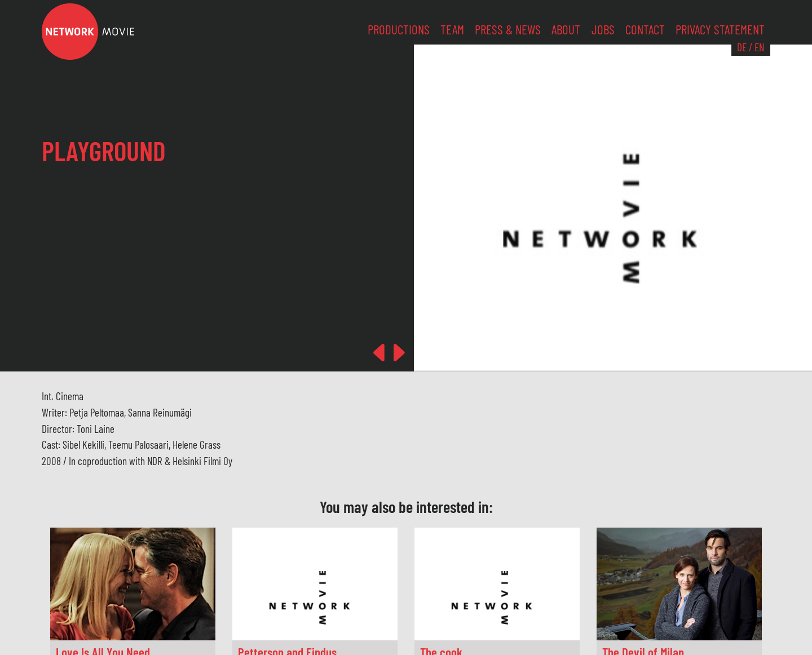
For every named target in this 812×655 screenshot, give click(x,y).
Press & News (508, 29)
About (566, 29)
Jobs (603, 29)
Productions (399, 29)
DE (742, 47)
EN (759, 47)
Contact (645, 29)
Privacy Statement (720, 29)
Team (452, 29)
